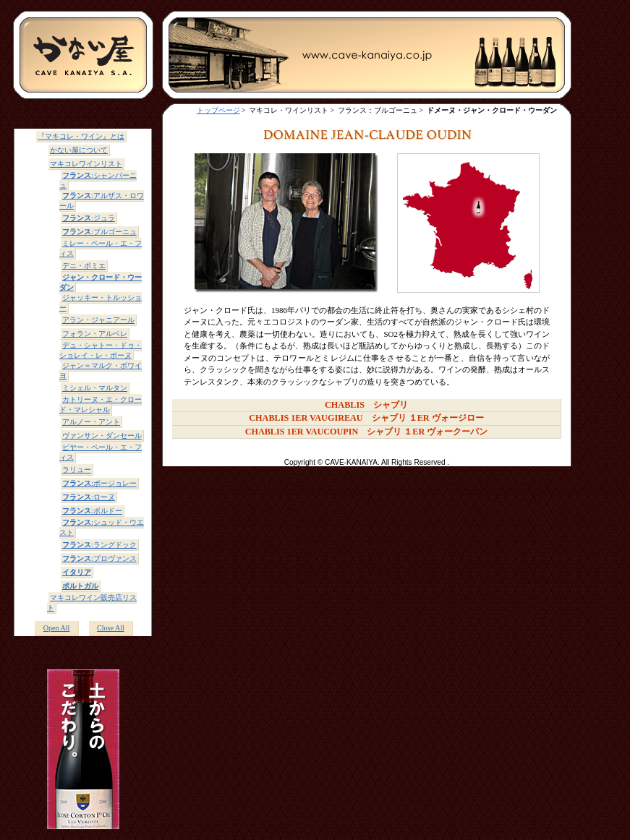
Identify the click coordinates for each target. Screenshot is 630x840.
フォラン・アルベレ (95, 334)
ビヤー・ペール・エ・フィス (101, 452)
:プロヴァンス (99, 558)
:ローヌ (89, 497)
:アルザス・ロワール (102, 201)
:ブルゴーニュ (99, 232)
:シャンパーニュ (98, 180)
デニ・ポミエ (84, 266)
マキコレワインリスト (86, 164)
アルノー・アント (91, 422)
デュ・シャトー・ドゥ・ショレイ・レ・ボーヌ (101, 350)
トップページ (218, 110)
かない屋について (79, 150)
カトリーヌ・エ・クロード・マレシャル (101, 404)
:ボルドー (92, 511)
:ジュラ (89, 218)
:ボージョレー (99, 483)
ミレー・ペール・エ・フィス (101, 248)
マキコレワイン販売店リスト (92, 603)
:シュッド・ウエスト (102, 527)
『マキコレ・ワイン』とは (81, 136)
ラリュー (77, 470)
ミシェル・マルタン (95, 388)
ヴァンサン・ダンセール (102, 436)
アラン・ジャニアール (98, 320)
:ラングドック (99, 545)
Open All (57, 628)
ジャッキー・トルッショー (101, 303)
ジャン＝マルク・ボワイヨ (101, 370)
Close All (111, 628)
